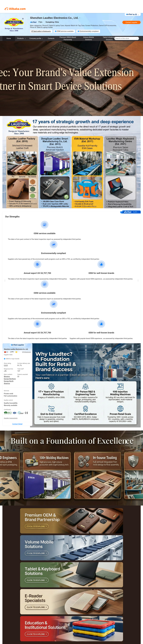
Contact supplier (131, 22)
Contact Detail (17, 424)
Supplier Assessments (11, 418)
